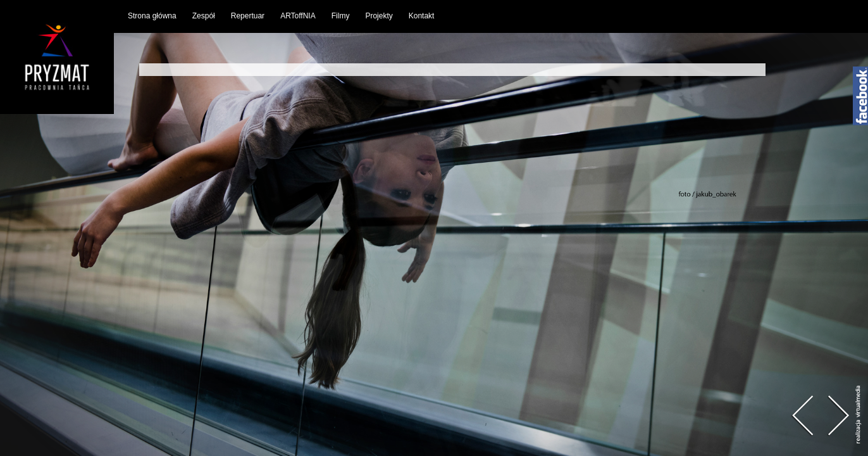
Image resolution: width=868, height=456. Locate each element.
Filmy (341, 16)
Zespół (204, 16)
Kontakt (422, 16)
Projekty (379, 16)
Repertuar (248, 16)
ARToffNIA (298, 16)
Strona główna (152, 16)
